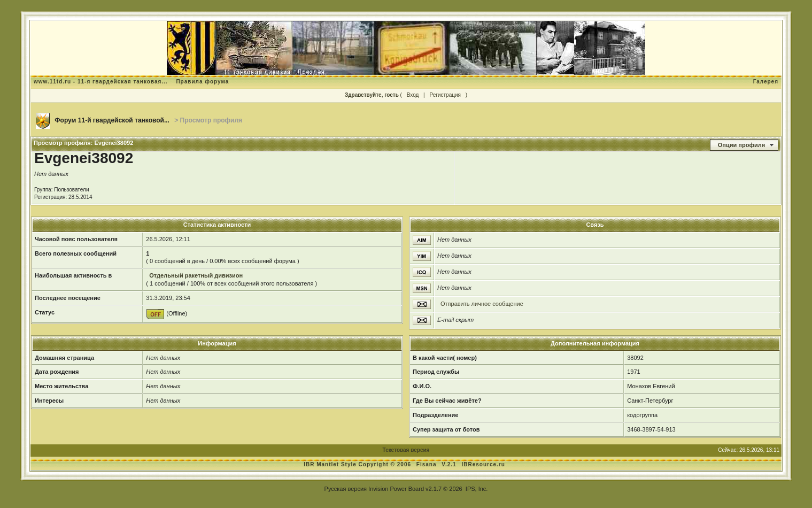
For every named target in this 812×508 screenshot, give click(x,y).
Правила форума (202, 82)
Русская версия (346, 489)
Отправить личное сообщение (482, 304)
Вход (413, 95)
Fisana (427, 464)
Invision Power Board (396, 489)
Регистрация (445, 95)
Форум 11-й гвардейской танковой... (112, 120)
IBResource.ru (483, 464)
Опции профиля (741, 145)
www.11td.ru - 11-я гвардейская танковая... (101, 82)
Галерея (766, 82)
